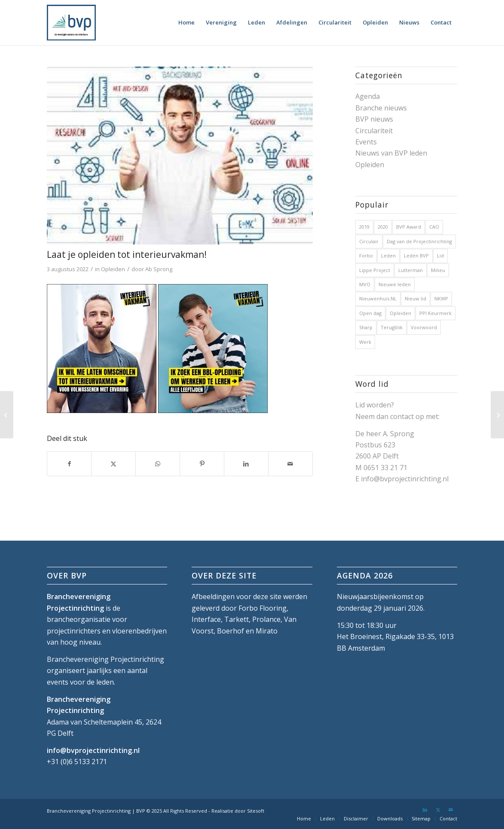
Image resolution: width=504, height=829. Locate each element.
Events (366, 142)
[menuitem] (186, 23)
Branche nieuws (381, 108)
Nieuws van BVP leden (391, 153)
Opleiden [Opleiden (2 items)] (400, 313)
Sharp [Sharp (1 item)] (366, 327)
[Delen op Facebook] (69, 464)
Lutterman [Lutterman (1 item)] (411, 270)
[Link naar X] (438, 810)
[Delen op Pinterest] (202, 464)
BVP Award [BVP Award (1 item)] (409, 227)
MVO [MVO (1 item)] (365, 284)
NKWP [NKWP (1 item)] (441, 298)
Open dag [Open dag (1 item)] (370, 313)
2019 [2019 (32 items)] (364, 227)
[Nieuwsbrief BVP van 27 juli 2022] (7, 415)
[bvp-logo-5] (71, 23)
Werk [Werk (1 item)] (365, 342)
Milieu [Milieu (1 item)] (438, 270)
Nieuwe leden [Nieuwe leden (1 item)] (395, 284)
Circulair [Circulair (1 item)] (369, 241)
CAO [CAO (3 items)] (434, 227)
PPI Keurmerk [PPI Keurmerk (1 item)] (435, 313)
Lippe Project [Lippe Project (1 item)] (375, 270)
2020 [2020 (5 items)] (383, 227)
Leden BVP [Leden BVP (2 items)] (416, 255)
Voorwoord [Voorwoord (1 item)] (424, 327)
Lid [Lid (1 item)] (440, 255)
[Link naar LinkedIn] (425, 810)
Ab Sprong (159, 269)
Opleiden (113, 269)
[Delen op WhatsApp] (158, 464)
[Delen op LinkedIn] (246, 464)
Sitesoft (256, 811)
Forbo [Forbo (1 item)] (366, 255)
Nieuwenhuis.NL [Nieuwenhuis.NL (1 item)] (378, 298)
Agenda (368, 96)
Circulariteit (374, 131)
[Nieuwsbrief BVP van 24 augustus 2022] (497, 415)
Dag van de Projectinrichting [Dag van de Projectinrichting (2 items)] (419, 241)
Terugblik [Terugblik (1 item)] (392, 327)
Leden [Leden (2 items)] (388, 255)
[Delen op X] (113, 464)
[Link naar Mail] (451, 810)
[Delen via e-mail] (290, 464)
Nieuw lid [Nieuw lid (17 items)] (415, 298)
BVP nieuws (374, 119)
